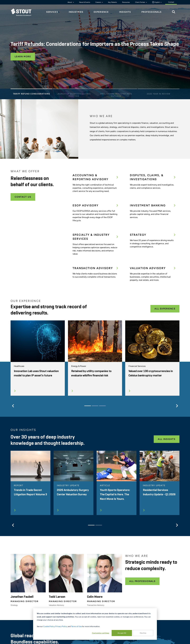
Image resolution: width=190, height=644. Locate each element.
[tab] (23, 12)
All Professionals (142, 581)
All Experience (165, 309)
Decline (143, 633)
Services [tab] (52, 12)
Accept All (122, 633)
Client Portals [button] (140, 2)
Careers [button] (98, 2)
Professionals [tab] (151, 12)
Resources (126, 2)
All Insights (167, 439)
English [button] (156, 2)
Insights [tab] (125, 12)
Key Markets (112, 2)
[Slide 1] (31, 89)
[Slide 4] (159, 89)
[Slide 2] (74, 89)
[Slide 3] (116, 89)
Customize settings (101, 633)
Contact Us (23, 197)
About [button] (70, 2)
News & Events (85, 2)
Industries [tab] (76, 12)
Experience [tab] (101, 12)
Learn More (23, 57)
